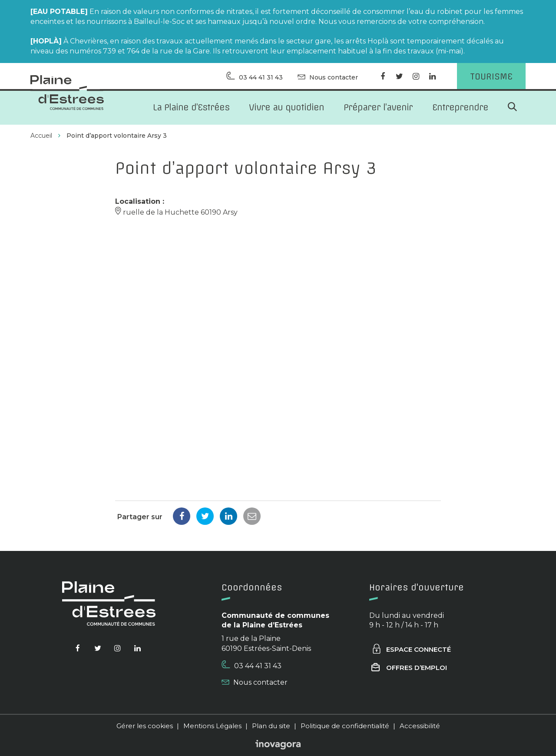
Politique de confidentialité (345, 726)
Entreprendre (460, 107)
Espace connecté (411, 649)
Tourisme (491, 76)
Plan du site (271, 726)
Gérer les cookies (145, 726)
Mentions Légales (212, 726)
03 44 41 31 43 (252, 665)
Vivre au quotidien (286, 107)
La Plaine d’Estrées (191, 107)
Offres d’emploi (409, 668)
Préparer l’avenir (378, 107)
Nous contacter (255, 682)
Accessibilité (420, 726)
